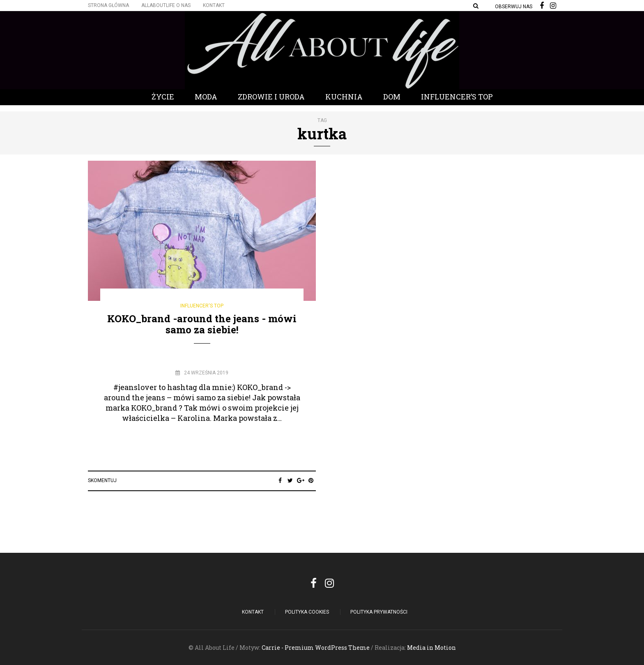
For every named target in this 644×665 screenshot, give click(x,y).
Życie (163, 97)
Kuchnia (344, 97)
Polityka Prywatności (379, 612)
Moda (206, 97)
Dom (392, 97)
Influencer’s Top (457, 97)
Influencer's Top (202, 306)
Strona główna (108, 5)
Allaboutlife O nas (166, 5)
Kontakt (214, 5)
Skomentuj (102, 480)
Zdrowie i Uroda (271, 97)
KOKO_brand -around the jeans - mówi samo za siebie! (202, 324)
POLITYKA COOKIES (307, 612)
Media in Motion (431, 648)
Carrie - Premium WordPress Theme (316, 648)
